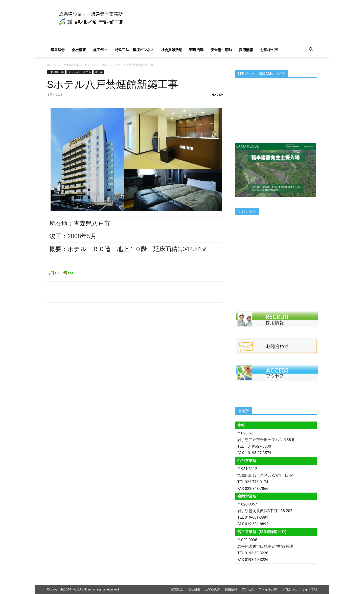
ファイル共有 (268, 589)
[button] (311, 50)
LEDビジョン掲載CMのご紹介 (262, 74)
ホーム (52, 65)
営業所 (243, 411)
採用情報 (246, 50)
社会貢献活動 (172, 50)
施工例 (100, 50)
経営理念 (58, 50)
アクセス (248, 589)
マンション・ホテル (98, 65)
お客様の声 (269, 50)
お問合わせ (289, 589)
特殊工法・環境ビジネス (134, 50)
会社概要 (79, 50)
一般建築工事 (70, 65)
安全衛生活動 (221, 50)
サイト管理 (309, 589)
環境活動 (196, 50)
